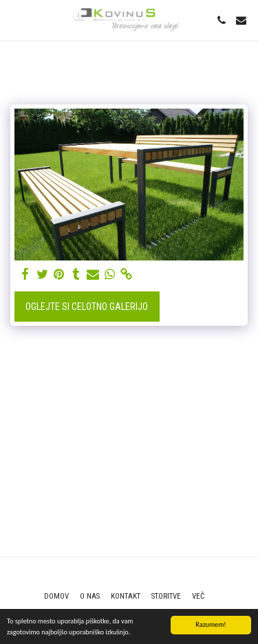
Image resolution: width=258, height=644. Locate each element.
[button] (15, 20)
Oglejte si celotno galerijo (87, 307)
